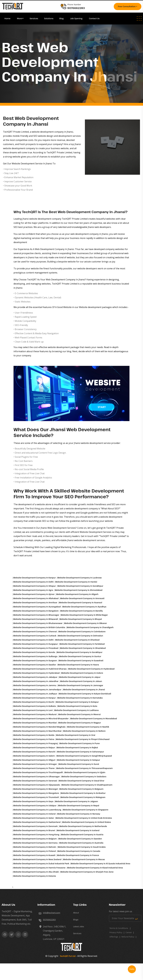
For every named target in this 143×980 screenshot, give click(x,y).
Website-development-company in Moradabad (94, 718)
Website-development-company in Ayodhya (84, 607)
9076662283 (49, 920)
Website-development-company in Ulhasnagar (37, 777)
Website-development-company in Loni (33, 710)
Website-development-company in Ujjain (85, 772)
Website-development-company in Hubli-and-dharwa (40, 669)
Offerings (114, 937)
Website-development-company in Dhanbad (77, 640)
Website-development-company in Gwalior (35, 665)
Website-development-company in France (78, 855)
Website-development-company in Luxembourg (37, 810)
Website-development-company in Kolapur (77, 702)
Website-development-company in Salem (34, 756)
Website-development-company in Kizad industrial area (95, 868)
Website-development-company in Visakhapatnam (87, 785)
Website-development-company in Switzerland (37, 822)
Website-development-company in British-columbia (39, 627)
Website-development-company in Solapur (79, 760)
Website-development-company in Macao (84, 859)
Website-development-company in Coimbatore (82, 631)
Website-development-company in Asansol (81, 602)
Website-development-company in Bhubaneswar (38, 623)
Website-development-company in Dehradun (80, 636)
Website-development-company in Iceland (78, 830)
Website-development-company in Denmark (35, 826)
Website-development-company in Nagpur (80, 723)
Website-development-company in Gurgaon (35, 660)
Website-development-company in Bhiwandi (36, 619)
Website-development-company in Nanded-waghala (39, 727)
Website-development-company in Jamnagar (80, 685)
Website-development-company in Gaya (33, 801)
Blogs (76, 920)
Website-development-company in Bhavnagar (36, 615)
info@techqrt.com (52, 913)
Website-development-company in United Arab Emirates (84, 818)
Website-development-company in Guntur (80, 656)
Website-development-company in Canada (79, 851)
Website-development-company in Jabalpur (35, 677)
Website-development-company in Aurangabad (37, 607)
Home (8, 18)
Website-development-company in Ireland (34, 814)
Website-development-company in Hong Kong (36, 835)
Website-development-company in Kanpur (35, 578)
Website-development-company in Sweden (80, 839)
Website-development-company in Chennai (35, 631)
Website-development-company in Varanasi (35, 781)
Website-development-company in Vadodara (84, 777)
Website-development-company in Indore (82, 673)
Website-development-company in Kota (77, 706)
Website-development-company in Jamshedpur (37, 689)
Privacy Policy (116, 932)
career (129, 932)
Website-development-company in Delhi (33, 582)
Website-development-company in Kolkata (35, 706)
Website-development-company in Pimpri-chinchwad (83, 739)
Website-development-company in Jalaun (81, 681)
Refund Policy (128, 937)
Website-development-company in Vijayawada (37, 785)
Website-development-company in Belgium (35, 839)
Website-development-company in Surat (79, 764)
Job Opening (77, 18)
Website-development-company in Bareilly (82, 611)
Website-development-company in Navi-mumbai (37, 731)
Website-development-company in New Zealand (37, 859)
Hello (132, 969)
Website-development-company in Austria (82, 835)
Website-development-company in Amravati (82, 598)
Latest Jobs (79, 926)
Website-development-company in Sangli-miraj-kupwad (84, 756)
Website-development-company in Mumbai (35, 723)
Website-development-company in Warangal (35, 789)
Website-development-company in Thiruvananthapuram (84, 768)
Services (34, 18)
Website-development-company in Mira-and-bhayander (41, 718)
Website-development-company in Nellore (84, 731)
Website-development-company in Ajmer (34, 594)
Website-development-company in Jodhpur (35, 694)
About (76, 913)
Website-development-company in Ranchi (34, 752)
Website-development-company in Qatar (34, 818)
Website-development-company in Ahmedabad (78, 590)
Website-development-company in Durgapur (36, 644)
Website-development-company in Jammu (35, 685)
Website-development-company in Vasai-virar (82, 781)
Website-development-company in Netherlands (83, 826)
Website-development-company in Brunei (34, 830)
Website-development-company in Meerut (79, 714)
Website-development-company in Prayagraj (35, 743)
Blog (62, 18)
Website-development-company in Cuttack (35, 636)
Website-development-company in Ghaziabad (83, 648)
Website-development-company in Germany (35, 843)
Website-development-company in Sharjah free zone (87, 872)
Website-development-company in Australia (81, 843)
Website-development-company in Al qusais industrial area (100, 864)
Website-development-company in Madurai (35, 714)
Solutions (49, 18)
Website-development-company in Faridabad (82, 644)
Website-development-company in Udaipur (35, 806)
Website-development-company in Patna (34, 739)
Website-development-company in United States (86, 822)
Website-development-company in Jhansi (84, 689)
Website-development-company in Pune (80, 743)
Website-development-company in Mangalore (36, 793)
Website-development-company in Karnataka (80, 698)
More (19, 18)
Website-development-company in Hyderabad (91, 669)
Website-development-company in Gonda (34, 652)
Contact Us (94, 18)
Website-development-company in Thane (34, 768)
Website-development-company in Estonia (35, 876)
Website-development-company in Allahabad (36, 598)
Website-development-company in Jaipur (80, 677)
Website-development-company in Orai (76, 735)
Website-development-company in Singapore (86, 810)
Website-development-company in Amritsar (35, 602)
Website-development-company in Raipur (34, 747)
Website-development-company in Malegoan (83, 797)
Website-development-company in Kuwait (34, 855)
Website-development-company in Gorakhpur (80, 586)
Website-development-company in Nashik (88, 727)
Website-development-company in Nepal (79, 806)
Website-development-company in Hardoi (76, 582)
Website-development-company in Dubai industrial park (41, 864)
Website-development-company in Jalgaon (76, 801)
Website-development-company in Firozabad (36, 648)
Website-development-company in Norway (79, 814)
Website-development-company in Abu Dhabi (36, 872)
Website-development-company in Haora (78, 665)
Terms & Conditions (119, 928)
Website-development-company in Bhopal (81, 619)
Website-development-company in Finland (35, 851)
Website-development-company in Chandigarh (90, 627)
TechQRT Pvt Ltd (67, 956)
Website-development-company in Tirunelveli (36, 797)
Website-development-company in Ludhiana (76, 710)
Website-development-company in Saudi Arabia (82, 847)
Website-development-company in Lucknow (80, 578)
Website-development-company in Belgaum (81, 789)
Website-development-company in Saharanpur (80, 752)
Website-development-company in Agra (33, 590)
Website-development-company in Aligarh (77, 594)
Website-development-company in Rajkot (77, 747)
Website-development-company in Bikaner (86, 623)
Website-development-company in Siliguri (34, 760)
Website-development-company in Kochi (34, 702)
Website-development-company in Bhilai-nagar (84, 615)
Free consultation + (128, 6)
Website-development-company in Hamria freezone (39, 868)
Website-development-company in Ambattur (83, 793)
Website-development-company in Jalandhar (36, 681)
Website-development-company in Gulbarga (35, 656)
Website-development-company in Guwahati (81, 660)
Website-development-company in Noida (34, 735)
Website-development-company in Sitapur (35, 586)
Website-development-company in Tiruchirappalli (38, 772)
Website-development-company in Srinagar (35, 764)
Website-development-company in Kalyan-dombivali (85, 694)
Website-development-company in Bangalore (36, 611)
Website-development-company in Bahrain (35, 847)
